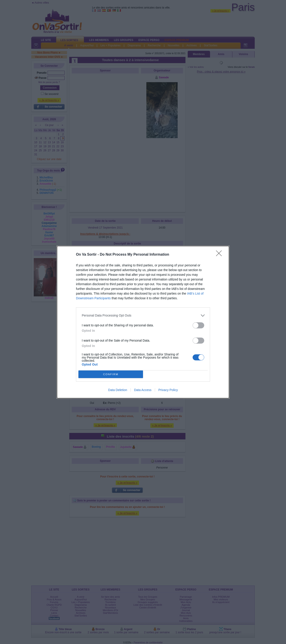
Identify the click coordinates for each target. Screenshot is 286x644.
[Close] (220, 255)
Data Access (143, 390)
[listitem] (143, 316)
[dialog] (143, 322)
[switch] (198, 325)
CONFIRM (111, 374)
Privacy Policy (168, 390)
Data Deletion (118, 390)
